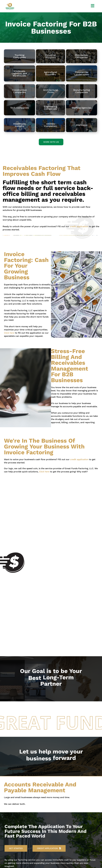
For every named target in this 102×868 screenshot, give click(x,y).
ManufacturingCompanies (82, 91)
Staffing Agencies (82, 108)
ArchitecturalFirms (51, 91)
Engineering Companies (51, 108)
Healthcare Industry (19, 125)
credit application (79, 226)
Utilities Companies (50, 125)
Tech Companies (20, 108)
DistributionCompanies (82, 56)
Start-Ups (82, 125)
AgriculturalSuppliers (50, 73)
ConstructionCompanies (20, 91)
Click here (9, 333)
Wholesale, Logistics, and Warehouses (19, 73)
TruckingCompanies (20, 56)
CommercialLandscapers (82, 73)
